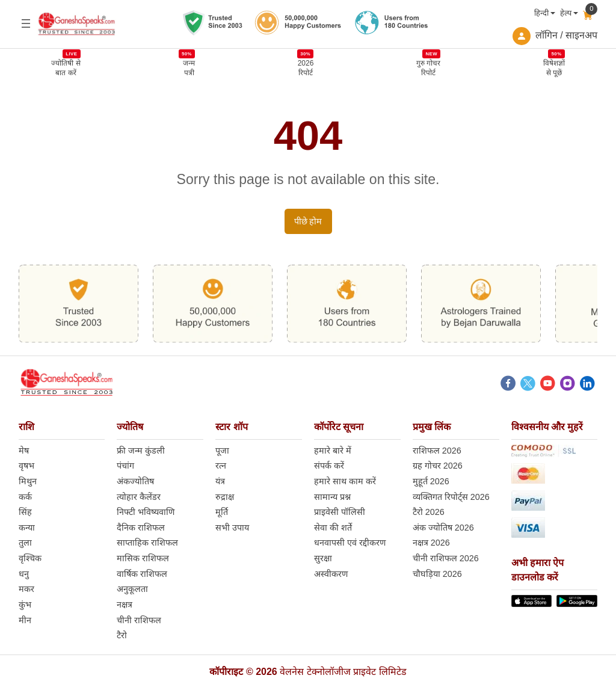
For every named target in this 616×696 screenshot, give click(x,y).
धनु (24, 574)
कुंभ (25, 605)
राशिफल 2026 (437, 451)
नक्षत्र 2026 (431, 543)
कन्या (27, 528)
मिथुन (28, 482)
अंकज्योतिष (135, 482)
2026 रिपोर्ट (306, 68)
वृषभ (26, 466)
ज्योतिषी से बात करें (66, 68)
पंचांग (125, 466)
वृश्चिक (30, 559)
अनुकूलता (132, 590)
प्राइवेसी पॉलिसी (340, 513)
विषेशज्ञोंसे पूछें (554, 68)
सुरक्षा (323, 559)
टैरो (122, 636)
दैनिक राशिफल (141, 528)
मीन (25, 621)
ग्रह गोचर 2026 (438, 466)
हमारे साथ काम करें (345, 482)
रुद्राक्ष (225, 497)
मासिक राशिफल (143, 559)
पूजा (222, 451)
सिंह (25, 513)
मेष (24, 451)
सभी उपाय (232, 528)
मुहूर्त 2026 (431, 482)
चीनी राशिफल (139, 621)
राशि (26, 427)
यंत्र (220, 482)
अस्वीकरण (331, 574)
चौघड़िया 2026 (437, 574)
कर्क (25, 497)
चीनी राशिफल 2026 (446, 559)
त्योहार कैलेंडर (139, 497)
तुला (25, 543)
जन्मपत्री (189, 68)
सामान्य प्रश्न (332, 497)
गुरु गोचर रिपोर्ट (428, 68)
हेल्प (566, 13)
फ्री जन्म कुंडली (141, 451)
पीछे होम (308, 222)
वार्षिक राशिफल (142, 574)
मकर (26, 590)
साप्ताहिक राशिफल (147, 543)
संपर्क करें (329, 466)
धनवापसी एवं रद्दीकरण (350, 543)
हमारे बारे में (333, 451)
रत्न (221, 466)
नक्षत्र (125, 605)
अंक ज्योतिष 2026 (443, 528)
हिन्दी (541, 13)
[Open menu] (26, 23)
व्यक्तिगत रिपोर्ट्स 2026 (451, 497)
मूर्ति (222, 513)
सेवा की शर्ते (333, 528)
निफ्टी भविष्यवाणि (146, 513)
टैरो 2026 (429, 513)
